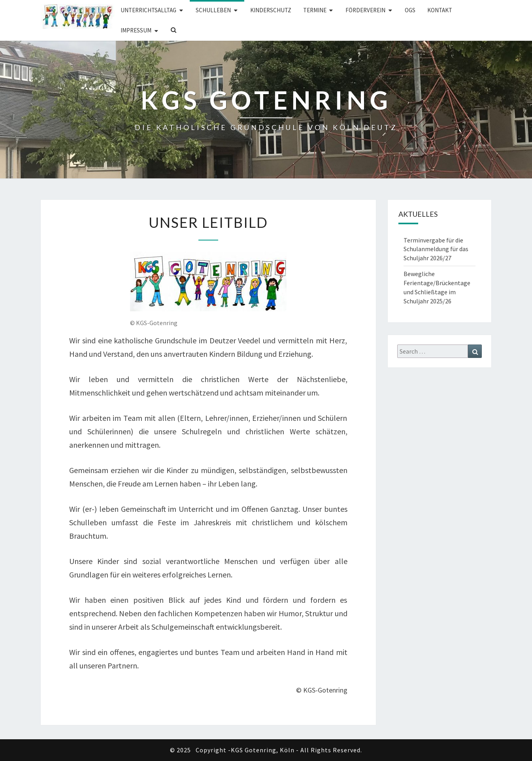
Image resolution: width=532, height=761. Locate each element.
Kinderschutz (271, 10)
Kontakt (440, 10)
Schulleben (213, 10)
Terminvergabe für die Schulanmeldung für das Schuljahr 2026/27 (436, 249)
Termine (315, 10)
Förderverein (365, 10)
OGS (410, 10)
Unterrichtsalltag (148, 10)
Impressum (136, 30)
